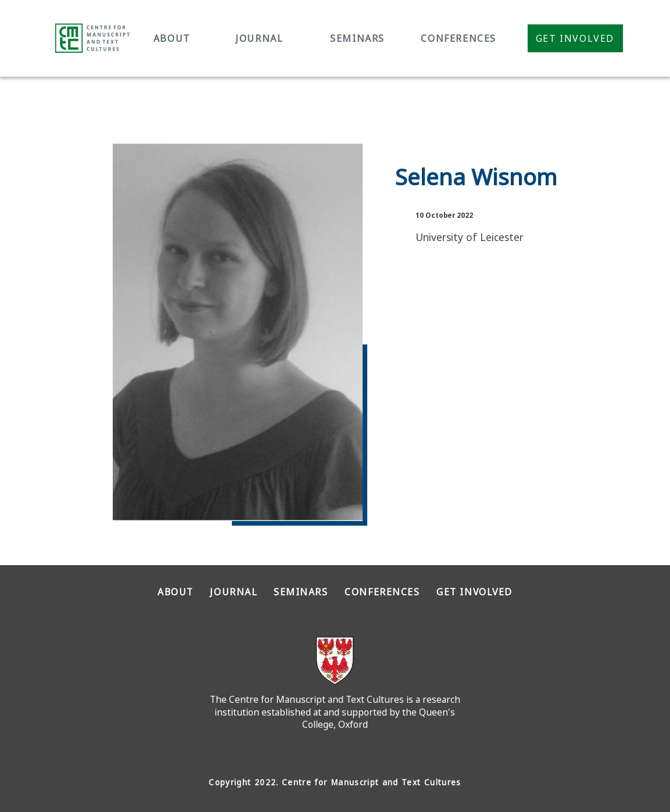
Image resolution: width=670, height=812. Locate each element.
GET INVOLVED (474, 592)
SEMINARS (357, 38)
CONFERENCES (458, 38)
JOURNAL (259, 38)
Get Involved (575, 38)
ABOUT (172, 38)
